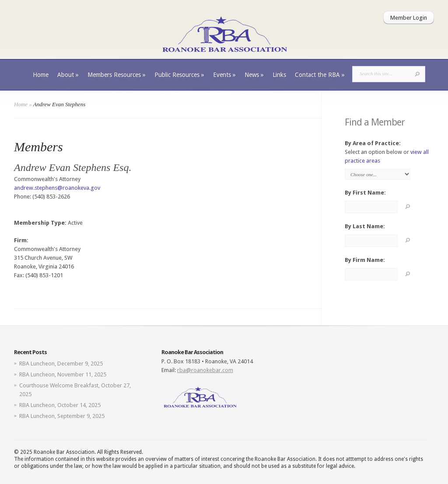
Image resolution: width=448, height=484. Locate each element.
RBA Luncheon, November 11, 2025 (63, 374)
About (68, 75)
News (254, 75)
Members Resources (117, 75)
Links (279, 75)
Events (224, 75)
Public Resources (179, 75)
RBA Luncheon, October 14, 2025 (60, 405)
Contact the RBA (320, 75)
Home (41, 75)
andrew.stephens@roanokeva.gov (57, 188)
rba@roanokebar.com (205, 370)
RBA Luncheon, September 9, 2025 (62, 416)
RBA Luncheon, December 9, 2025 (61, 364)
